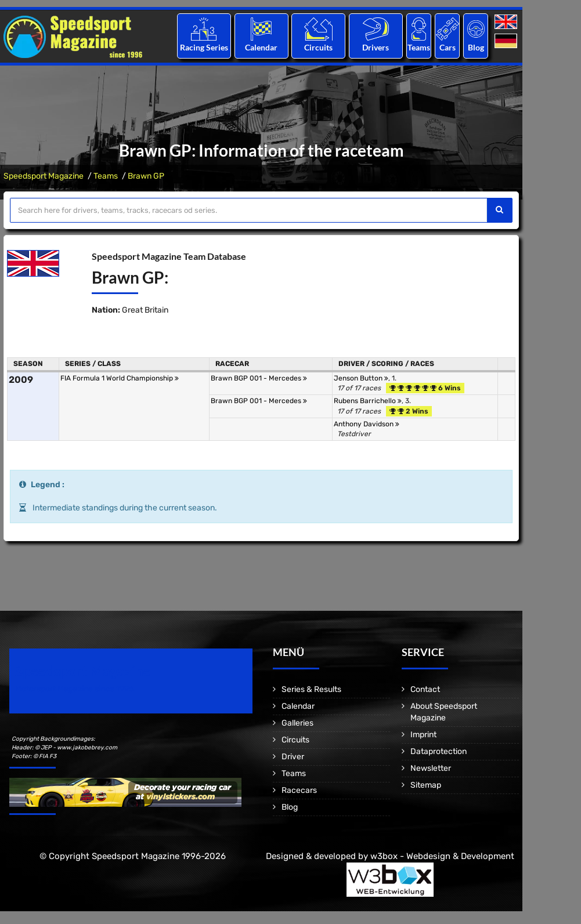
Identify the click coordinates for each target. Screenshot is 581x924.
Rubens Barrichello (368, 401)
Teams (419, 47)
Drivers (376, 47)
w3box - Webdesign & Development (442, 856)
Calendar (261, 47)
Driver (293, 757)
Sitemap (426, 785)
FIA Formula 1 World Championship (120, 378)
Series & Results (311, 689)
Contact (425, 689)
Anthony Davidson (367, 424)
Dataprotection (439, 751)
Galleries (297, 723)
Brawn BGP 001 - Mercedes (259, 378)
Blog (476, 47)
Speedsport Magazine (44, 176)
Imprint (423, 735)
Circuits (318, 47)
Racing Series (204, 47)
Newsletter (431, 768)
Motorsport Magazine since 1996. (75, 689)
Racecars (299, 790)
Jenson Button (361, 378)
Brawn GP (146, 176)
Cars (448, 47)
